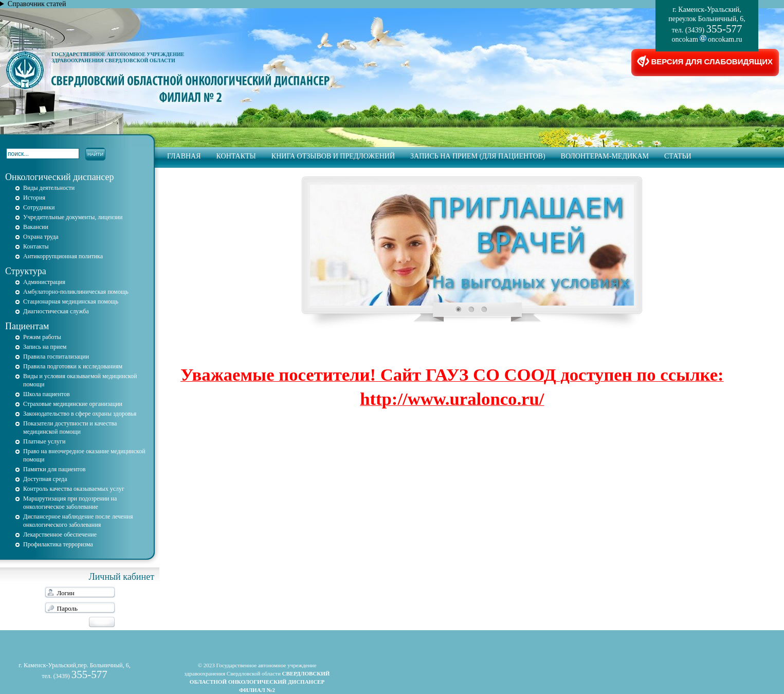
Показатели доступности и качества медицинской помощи (70, 428)
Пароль (67, 608)
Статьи (678, 156)
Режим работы (42, 337)
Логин (66, 593)
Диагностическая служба (56, 311)
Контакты (236, 156)
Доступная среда (45, 479)
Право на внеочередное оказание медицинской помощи (84, 455)
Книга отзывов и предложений (333, 156)
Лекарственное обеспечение (60, 535)
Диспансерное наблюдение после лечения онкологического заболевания (78, 521)
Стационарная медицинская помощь (71, 301)
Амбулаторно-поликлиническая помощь (76, 292)
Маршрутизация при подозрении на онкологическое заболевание (70, 503)
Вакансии (36, 227)
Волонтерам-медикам (605, 156)
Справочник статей (37, 4)
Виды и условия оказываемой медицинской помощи (80, 380)
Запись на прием (45, 347)
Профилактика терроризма (58, 544)
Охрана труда (41, 237)
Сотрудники (39, 207)
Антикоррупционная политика (63, 256)
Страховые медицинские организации (73, 404)
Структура (26, 271)
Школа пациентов (47, 394)
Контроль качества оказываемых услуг (74, 489)
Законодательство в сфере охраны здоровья (80, 414)
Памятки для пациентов (54, 469)
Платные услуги (44, 441)
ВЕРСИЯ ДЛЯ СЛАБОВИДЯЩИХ (705, 63)
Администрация (44, 282)
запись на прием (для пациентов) (478, 156)
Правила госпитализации (56, 357)
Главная (184, 156)
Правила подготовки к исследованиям (73, 366)
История (34, 198)
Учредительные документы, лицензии (73, 217)
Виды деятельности (49, 188)
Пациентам (27, 326)
